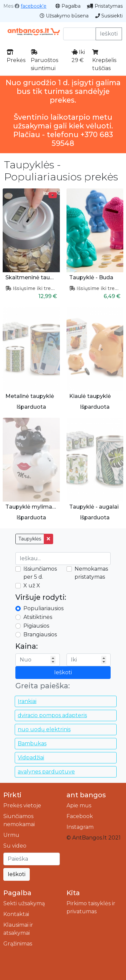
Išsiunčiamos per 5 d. (40, 573)
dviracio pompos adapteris (52, 715)
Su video (15, 846)
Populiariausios (43, 608)
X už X (32, 586)
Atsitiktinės (38, 617)
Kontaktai (16, 914)
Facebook (80, 816)
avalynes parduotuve (46, 772)
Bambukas (32, 743)
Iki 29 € (78, 56)
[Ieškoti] (32, 859)
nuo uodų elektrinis (44, 729)
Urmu (11, 835)
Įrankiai (27, 701)
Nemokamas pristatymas (91, 573)
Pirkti (12, 795)
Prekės (16, 56)
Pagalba (68, 6)
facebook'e (34, 6)
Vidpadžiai (31, 758)
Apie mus (79, 805)
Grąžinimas (18, 944)
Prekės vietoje (22, 805)
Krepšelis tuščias (104, 60)
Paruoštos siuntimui (44, 60)
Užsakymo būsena (64, 16)
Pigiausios (36, 626)
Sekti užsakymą (24, 903)
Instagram (80, 827)
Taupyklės (30, 539)
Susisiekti (109, 16)
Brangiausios (40, 635)
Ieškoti (109, 34)
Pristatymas (105, 6)
